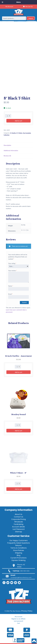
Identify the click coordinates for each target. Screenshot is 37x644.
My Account (9, 6)
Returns (18, 545)
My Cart (28, 6)
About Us (19, 514)
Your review (12, 270)
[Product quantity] (8, 116)
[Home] (18, 15)
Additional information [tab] (11, 150)
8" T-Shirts (19, 133)
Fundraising (19, 524)
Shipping (19, 553)
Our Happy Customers (18, 540)
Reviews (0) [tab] (7, 156)
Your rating (12, 263)
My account (18, 617)
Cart (18, 623)
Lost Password (19, 529)
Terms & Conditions (19, 548)
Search (31, 18)
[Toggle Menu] (2, 2)
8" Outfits (13, 133)
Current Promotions (18, 558)
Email (10, 294)
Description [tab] (7, 145)
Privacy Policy (27, 611)
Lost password (18, 621)
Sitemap (19, 532)
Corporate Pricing (18, 519)
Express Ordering (19, 560)
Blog (19, 555)
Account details (18, 527)
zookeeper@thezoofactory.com (21, 578)
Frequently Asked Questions (19, 543)
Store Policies (19, 550)
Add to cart (18, 121)
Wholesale (19, 522)
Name (11, 286)
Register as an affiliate (18, 619)
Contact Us (19, 517)
